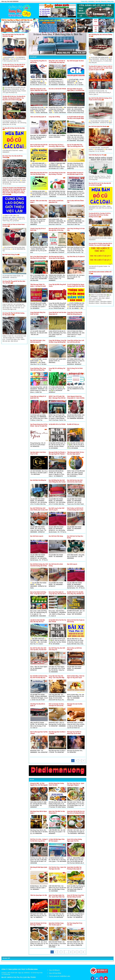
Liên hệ (97, 1)
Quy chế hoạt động (55, 973)
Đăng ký (103, 1)
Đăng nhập (110, 1)
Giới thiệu (91, 1)
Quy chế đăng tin (54, 970)
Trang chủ (84, 1)
